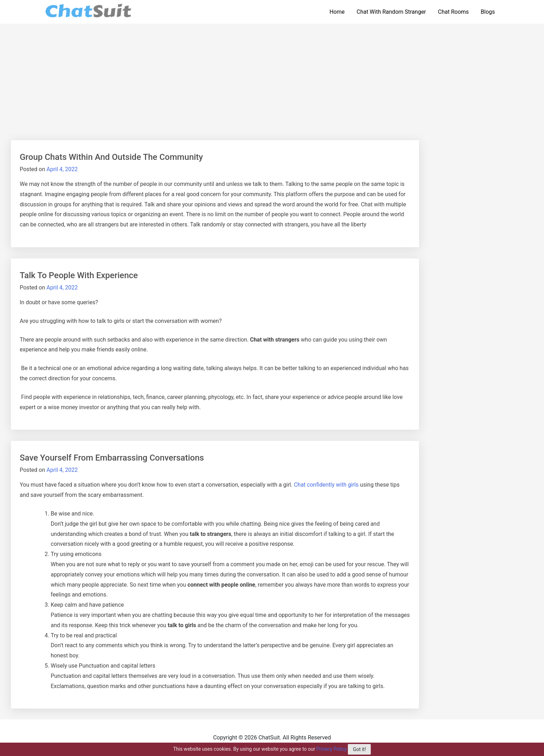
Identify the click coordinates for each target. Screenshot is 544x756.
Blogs (488, 12)
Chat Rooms (454, 12)
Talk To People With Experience (79, 275)
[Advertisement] (272, 76)
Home (337, 12)
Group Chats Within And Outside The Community (111, 157)
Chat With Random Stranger (391, 12)
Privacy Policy (331, 749)
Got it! (359, 749)
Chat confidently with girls (326, 485)
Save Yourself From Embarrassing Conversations (112, 458)
